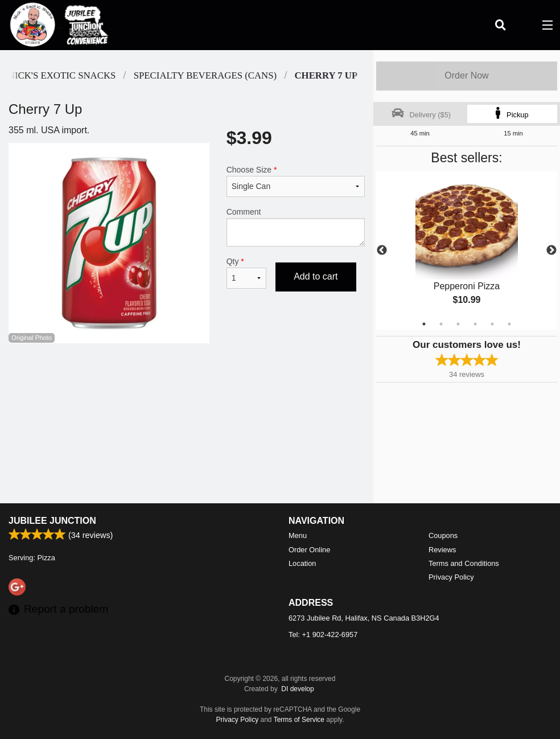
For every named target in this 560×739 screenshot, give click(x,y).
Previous (382, 251)
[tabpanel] (467, 251)
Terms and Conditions (464, 563)
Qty (246, 273)
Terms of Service (299, 720)
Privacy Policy (451, 577)
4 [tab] (475, 324)
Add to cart (316, 276)
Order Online (309, 550)
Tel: (323, 635)
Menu (298, 535)
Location (302, 563)
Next (551, 251)
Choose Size (296, 181)
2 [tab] (441, 324)
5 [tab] (492, 324)
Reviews (442, 550)
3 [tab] (458, 324)
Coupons (443, 535)
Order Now (466, 75)
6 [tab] (509, 324)
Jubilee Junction (52, 521)
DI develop (297, 689)
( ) (524, 25)
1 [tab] (424, 324)
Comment (296, 227)
